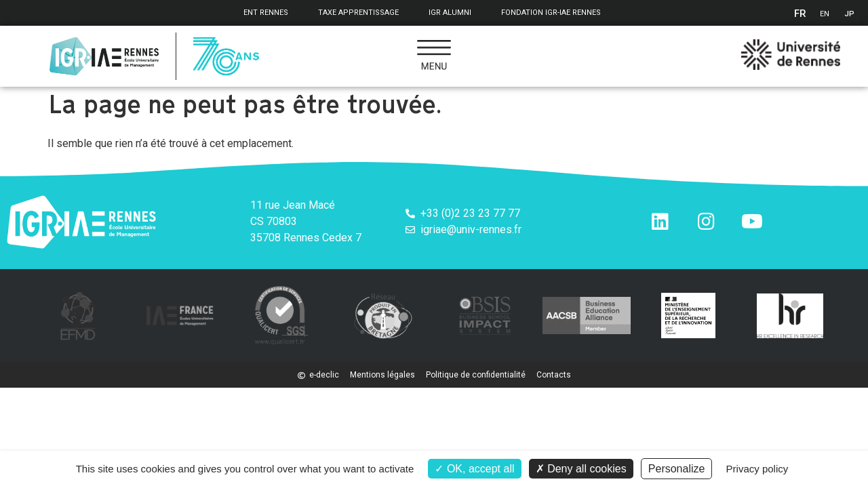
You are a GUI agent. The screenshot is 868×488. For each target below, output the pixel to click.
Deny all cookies (581, 469)
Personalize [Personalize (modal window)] (677, 469)
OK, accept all (474, 469)
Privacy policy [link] (757, 469)
